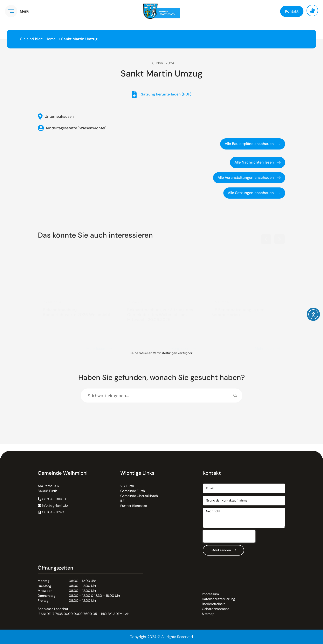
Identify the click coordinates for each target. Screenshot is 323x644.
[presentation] (229, 536)
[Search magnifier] (235, 396)
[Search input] (160, 396)
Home (51, 39)
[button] (266, 237)
